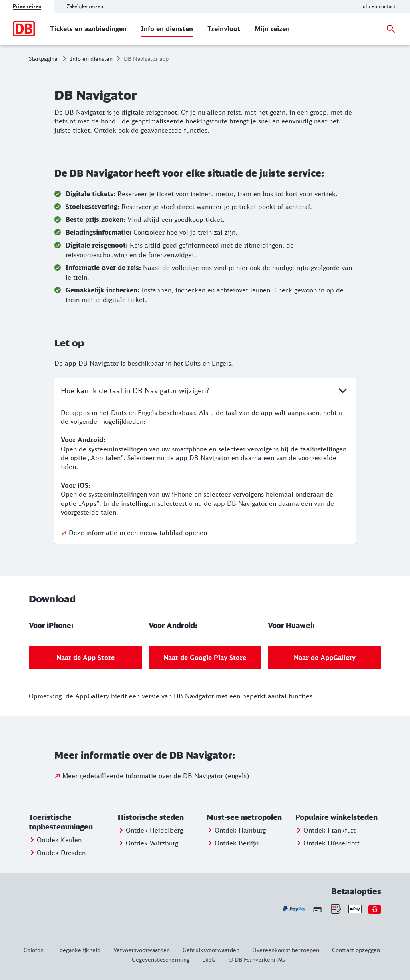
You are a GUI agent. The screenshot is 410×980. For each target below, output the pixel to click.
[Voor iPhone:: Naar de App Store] (85, 658)
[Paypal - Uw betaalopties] (294, 909)
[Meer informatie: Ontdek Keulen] (55, 840)
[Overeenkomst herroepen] (286, 950)
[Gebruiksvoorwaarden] (211, 950)
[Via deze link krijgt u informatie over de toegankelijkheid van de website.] (78, 950)
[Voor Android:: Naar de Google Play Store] (205, 658)
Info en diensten (91, 59)
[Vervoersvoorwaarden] (142, 950)
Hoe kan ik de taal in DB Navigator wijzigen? (205, 390)
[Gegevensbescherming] (161, 959)
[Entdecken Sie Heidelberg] (150, 830)
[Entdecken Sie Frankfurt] (326, 830)
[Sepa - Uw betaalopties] (335, 909)
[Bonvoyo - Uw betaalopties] (375, 909)
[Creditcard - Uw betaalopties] (317, 909)
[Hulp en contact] (377, 6)
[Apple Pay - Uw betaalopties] (355, 909)
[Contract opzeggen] (356, 950)
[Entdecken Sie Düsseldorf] (328, 843)
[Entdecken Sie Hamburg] (236, 830)
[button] (72, 822)
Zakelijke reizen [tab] (85, 6)
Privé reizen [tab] (27, 6)
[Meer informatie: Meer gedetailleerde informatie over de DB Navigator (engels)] (152, 776)
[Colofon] (37, 950)
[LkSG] (209, 959)
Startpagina (43, 59)
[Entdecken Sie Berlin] (233, 843)
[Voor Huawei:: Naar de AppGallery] (325, 658)
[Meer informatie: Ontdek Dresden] (57, 853)
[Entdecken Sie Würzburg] (148, 843)
